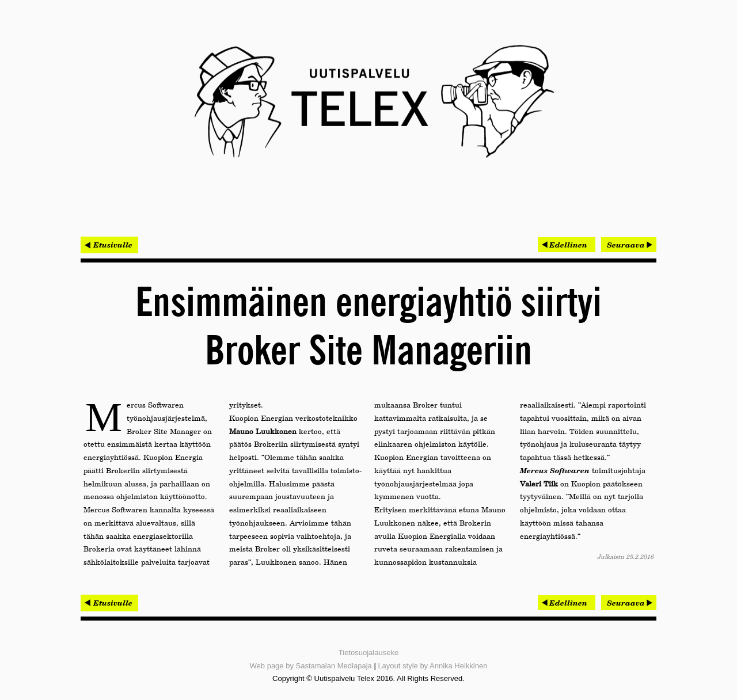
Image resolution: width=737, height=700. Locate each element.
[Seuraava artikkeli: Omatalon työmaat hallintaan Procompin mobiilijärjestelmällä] (629, 245)
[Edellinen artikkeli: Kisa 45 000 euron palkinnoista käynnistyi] (567, 245)
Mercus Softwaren (555, 470)
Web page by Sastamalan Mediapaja (311, 666)
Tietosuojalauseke (368, 653)
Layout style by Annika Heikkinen (432, 666)
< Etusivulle (109, 245)
